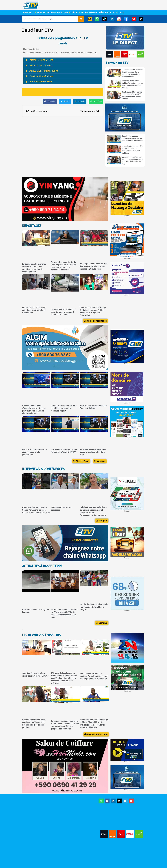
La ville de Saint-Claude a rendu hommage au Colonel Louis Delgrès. (94, 607)
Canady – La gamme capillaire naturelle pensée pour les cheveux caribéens (132, 138)
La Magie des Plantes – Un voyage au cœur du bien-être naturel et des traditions (132, 150)
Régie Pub (105, 13)
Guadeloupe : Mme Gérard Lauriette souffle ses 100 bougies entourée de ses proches (132, 95)
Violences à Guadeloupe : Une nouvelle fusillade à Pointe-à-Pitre (93, 452)
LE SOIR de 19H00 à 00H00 (41, 76)
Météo (75, 13)
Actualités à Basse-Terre (42, 566)
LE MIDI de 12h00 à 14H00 (40, 65)
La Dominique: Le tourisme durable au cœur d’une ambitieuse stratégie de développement (132, 73)
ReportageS (32, 226)
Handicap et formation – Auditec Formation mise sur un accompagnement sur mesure (133, 84)
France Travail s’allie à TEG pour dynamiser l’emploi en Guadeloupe (34, 310)
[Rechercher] (81, 19)
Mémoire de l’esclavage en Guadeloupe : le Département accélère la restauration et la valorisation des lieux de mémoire (64, 678)
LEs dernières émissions (42, 635)
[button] (63, 60)
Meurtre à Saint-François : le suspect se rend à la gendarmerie (35, 452)
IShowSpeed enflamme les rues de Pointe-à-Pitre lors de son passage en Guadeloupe (94, 266)
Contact (119, 13)
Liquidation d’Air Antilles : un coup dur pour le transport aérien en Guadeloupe (64, 312)
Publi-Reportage (58, 13)
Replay (41, 13)
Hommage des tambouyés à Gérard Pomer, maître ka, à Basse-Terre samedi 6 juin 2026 (36, 510)
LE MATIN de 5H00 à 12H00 (41, 60)
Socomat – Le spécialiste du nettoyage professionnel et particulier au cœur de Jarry (132, 161)
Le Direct (29, 13)
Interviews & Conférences (43, 469)
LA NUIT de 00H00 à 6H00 (40, 82)
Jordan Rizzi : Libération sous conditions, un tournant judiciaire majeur (64, 408)
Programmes (89, 13)
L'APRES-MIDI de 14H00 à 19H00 (43, 71)
